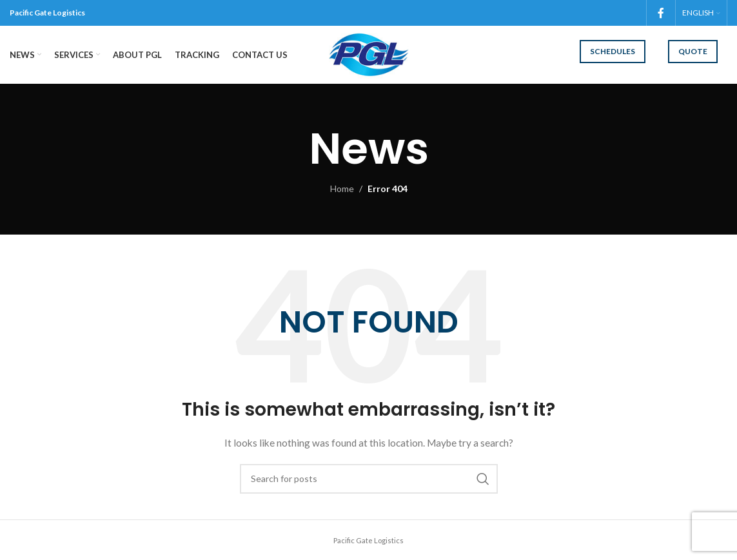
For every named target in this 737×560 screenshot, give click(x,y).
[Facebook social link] (661, 13)
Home (342, 188)
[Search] (369, 479)
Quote (693, 51)
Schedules (613, 51)
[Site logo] (369, 54)
